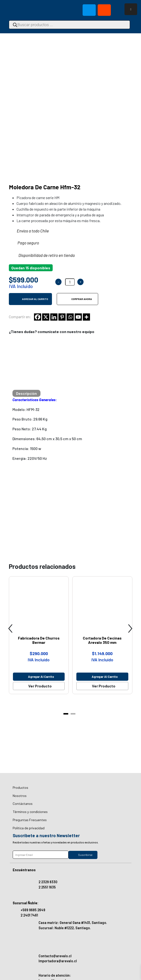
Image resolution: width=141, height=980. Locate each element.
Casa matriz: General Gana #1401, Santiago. (73, 923)
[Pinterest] (62, 276)
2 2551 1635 (47, 887)
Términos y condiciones (30, 812)
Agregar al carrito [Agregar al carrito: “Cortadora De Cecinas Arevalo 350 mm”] (105, 636)
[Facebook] (38, 276)
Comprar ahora (82, 258)
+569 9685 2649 (33, 910)
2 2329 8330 (48, 882)
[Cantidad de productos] (70, 241)
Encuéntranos (24, 870)
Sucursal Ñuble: (26, 903)
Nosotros (20, 796)
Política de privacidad (29, 828)
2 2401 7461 (29, 915)
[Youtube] (78, 276)
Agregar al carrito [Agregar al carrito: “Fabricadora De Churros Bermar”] (41, 636)
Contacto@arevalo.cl (55, 956)
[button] (66, 673)
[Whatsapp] (70, 276)
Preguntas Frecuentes (30, 820)
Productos (20, 787)
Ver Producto (40, 645)
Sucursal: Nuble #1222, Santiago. (65, 928)
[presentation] (11, 585)
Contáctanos (23, 804)
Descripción (26, 352)
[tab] (26, 352)
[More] (86, 276)
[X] (46, 276)
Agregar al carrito (35, 258)
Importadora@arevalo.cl (58, 961)
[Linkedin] (54, 276)
